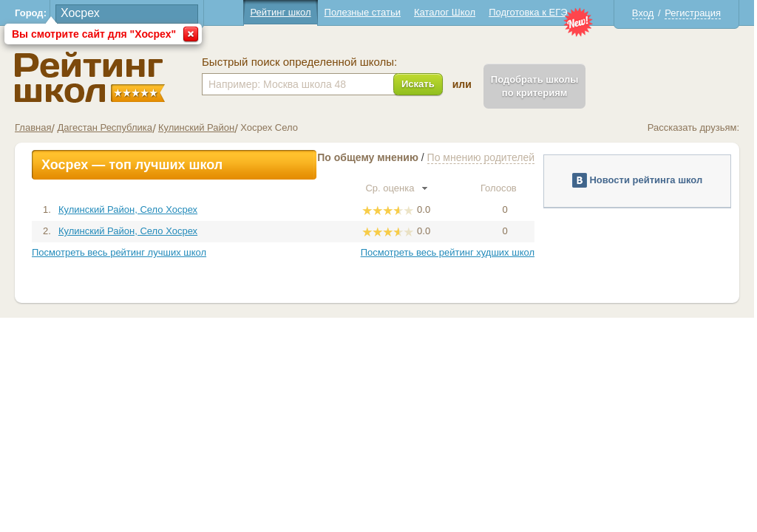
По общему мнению (368, 157)
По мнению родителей (481, 157)
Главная (33, 127)
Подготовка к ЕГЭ (528, 12)
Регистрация (693, 13)
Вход (643, 13)
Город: (31, 13)
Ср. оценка (396, 188)
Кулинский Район (196, 127)
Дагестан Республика (104, 127)
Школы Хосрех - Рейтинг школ (90, 77)
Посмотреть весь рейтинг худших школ (448, 252)
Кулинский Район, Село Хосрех (128, 209)
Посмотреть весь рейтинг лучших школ (119, 252)
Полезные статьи (363, 12)
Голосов (505, 188)
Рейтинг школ (280, 12)
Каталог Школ (445, 12)
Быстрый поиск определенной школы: (299, 62)
